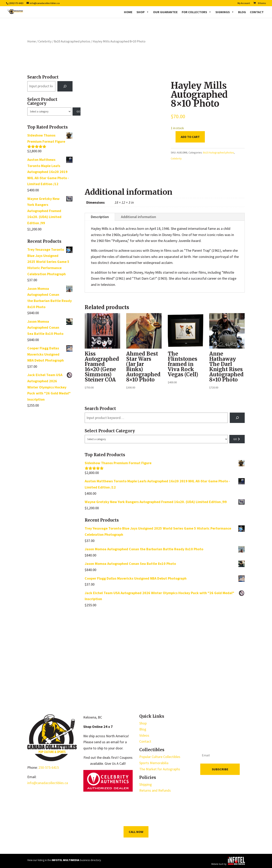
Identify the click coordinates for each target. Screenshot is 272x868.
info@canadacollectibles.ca (48, 783)
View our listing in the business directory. (64, 860)
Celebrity (45, 41)
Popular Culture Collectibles (160, 757)
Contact (257, 12)
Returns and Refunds (155, 790)
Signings (225, 12)
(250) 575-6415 (16, 3)
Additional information (138, 217)
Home (128, 12)
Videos (144, 735)
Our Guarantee (165, 12)
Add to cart (190, 137)
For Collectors (197, 12)
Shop (143, 12)
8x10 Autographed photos (72, 41)
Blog (242, 12)
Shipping (146, 784)
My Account (244, 3)
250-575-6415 (49, 767)
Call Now (136, 832)
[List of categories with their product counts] (49, 112)
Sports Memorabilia (154, 763)
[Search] (65, 86)
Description (100, 217)
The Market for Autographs (160, 769)
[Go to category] (77, 112)
